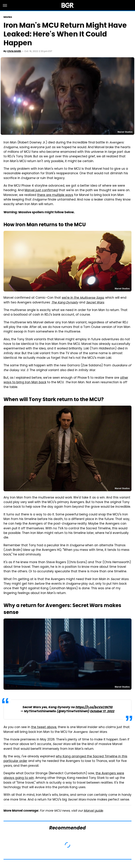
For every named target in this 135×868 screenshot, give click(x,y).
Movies (8, 17)
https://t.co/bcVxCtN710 (94, 707)
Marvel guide (93, 811)
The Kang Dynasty (65, 303)
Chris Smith (14, 51)
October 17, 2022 (102, 711)
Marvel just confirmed (41, 190)
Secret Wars (95, 303)
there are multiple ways (55, 195)
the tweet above (44, 727)
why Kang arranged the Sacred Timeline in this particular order (65, 759)
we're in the (83, 298)
